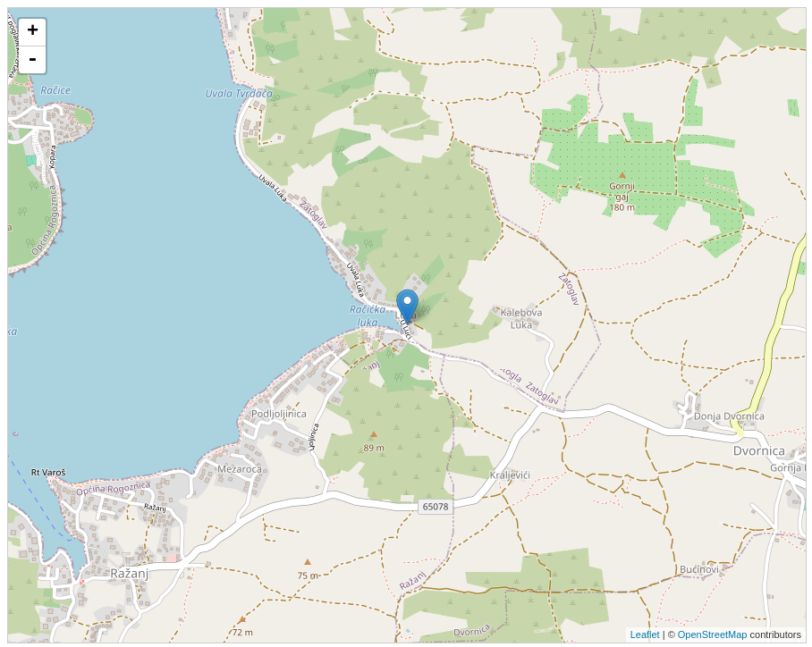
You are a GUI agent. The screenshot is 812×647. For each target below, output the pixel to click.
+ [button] (33, 32)
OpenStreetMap (713, 634)
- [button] (32, 60)
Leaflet (645, 634)
